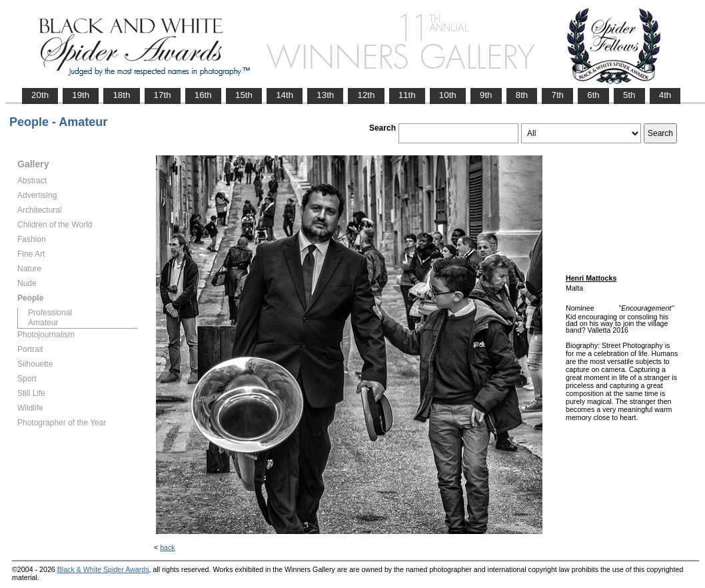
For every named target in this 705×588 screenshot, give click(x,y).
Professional (50, 313)
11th (407, 95)
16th (203, 95)
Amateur (43, 323)
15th (244, 95)
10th (448, 95)
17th (163, 95)
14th (285, 95)
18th (121, 95)
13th (325, 95)
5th (629, 95)
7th (557, 95)
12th (366, 95)
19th (81, 95)
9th (486, 95)
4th (665, 95)
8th (522, 95)
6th (593, 95)
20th (40, 95)
